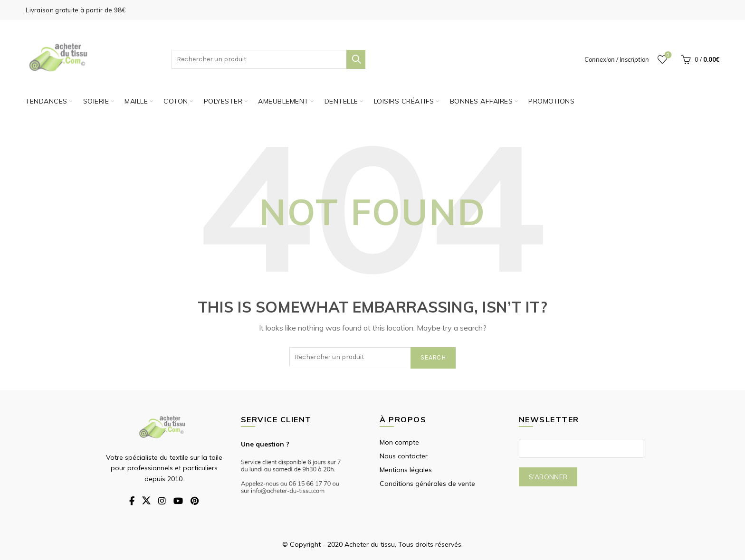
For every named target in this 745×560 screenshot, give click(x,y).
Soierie (96, 101)
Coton (176, 101)
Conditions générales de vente (427, 484)
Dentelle (341, 101)
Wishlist (667, 55)
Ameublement (283, 101)
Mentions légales (406, 470)
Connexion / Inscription (617, 59)
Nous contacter (404, 456)
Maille (136, 101)
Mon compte (399, 442)
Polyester (223, 101)
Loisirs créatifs (404, 101)
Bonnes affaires (482, 101)
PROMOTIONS (551, 101)
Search (356, 59)
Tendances (46, 101)
